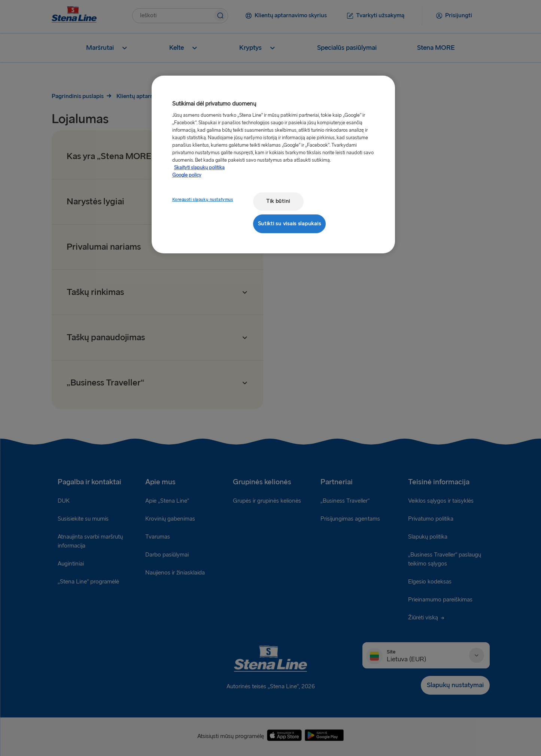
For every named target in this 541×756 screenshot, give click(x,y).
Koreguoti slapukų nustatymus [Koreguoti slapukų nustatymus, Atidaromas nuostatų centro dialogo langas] (203, 200)
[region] (273, 164)
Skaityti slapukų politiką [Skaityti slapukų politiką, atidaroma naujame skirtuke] (199, 168)
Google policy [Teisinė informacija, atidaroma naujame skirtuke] (187, 175)
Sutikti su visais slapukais (290, 224)
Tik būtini (278, 201)
